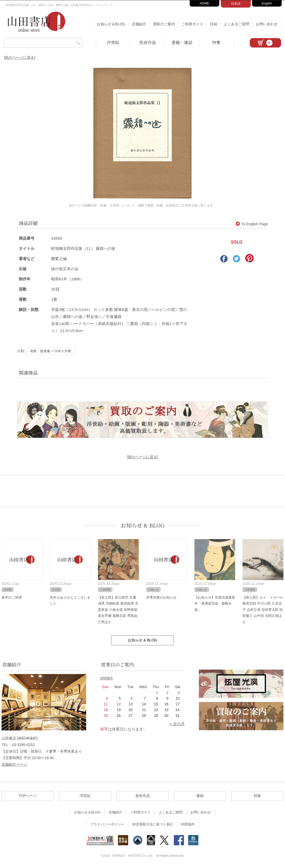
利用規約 (188, 824)
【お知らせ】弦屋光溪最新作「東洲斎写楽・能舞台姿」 (215, 604)
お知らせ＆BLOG (111, 24)
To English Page (252, 224)
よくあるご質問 (236, 24)
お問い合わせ (267, 24)
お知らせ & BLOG (143, 525)
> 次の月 (177, 724)
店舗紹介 (139, 24)
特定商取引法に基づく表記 (153, 824)
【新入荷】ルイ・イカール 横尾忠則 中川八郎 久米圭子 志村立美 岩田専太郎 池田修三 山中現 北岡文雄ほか (263, 610)
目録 (213, 24)
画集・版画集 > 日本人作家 (51, 351)
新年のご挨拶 (12, 597)
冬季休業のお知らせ (161, 597)
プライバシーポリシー (107, 824)
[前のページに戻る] (20, 57)
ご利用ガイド (192, 24)
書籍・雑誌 (182, 42)
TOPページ (28, 796)
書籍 (200, 796)
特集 (216, 42)
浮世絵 (113, 42)
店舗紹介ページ (14, 764)
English (267, 3)
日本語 (236, 4)
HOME (205, 3)
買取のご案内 (164, 24)
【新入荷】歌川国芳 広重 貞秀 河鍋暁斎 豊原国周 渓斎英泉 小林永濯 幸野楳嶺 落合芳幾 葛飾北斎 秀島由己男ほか (118, 610)
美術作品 (147, 42)
